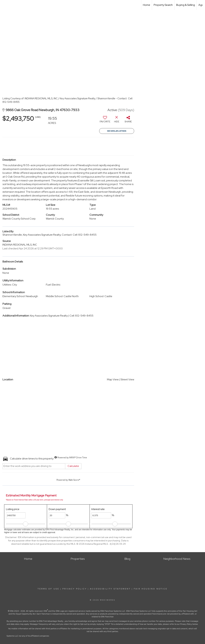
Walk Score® (74, 480)
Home (147, 5)
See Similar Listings (117, 131)
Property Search (163, 5)
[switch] (105, 121)
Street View (127, 379)
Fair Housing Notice (151, 589)
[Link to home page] (4, 5)
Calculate (73, 466)
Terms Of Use (48, 589)
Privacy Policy (75, 589)
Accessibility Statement (110, 589)
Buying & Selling (186, 5)
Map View (113, 379)
